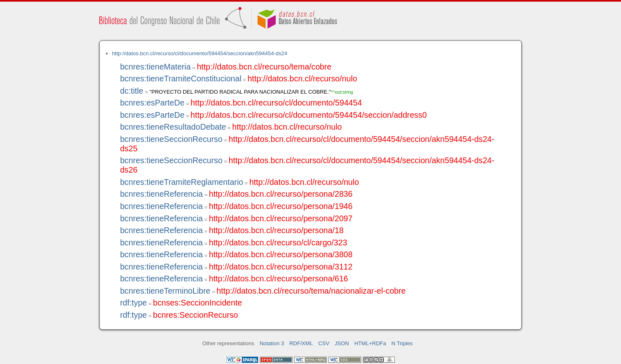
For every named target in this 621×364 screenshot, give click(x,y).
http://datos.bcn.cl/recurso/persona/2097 (281, 218)
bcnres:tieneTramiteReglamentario (181, 182)
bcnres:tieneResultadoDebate (173, 127)
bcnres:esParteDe (152, 103)
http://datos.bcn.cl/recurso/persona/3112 (281, 267)
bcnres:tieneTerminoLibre (165, 291)
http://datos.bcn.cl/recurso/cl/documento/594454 (276, 103)
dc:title (132, 91)
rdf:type (133, 303)
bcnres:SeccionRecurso (196, 315)
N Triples (402, 343)
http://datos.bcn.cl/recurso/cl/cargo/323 (278, 243)
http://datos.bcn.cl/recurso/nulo (302, 79)
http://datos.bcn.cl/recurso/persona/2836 (281, 194)
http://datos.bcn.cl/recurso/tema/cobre (264, 67)
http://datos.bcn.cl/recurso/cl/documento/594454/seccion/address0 (309, 115)
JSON (342, 343)
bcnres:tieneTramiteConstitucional (181, 79)
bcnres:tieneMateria (155, 67)
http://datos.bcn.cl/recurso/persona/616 (279, 279)
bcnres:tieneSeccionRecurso (171, 139)
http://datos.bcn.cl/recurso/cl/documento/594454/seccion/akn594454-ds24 (200, 53)
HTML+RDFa (370, 343)
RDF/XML (301, 343)
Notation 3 (272, 343)
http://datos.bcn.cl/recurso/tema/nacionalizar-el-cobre (311, 291)
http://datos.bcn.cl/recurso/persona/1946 (281, 206)
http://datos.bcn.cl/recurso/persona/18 (276, 230)
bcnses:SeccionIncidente (198, 303)
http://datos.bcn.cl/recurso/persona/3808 (281, 254)
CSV (324, 343)
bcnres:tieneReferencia (161, 194)
